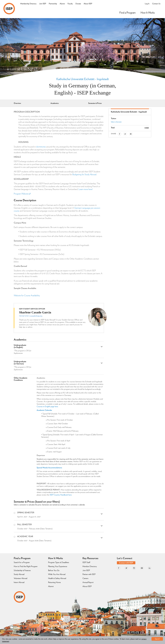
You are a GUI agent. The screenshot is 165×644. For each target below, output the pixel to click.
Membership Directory (28, 4)
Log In (147, 4)
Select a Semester (116, 122)
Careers (85, 578)
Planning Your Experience (58, 566)
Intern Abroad (19, 582)
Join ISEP (43, 4)
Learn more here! (86, 189)
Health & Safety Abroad (57, 578)
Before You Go (54, 570)
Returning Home (54, 582)
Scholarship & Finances (22, 570)
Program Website (22, 194)
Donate (78, 4)
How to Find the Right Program (26, 566)
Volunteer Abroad (21, 578)
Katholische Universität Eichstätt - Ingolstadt (83, 79)
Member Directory (90, 566)
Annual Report (88, 582)
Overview (17, 103)
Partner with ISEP (89, 574)
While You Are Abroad (57, 574)
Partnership (53, 4)
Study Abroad (19, 574)
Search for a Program (22, 562)
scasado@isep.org (36, 316)
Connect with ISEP (126, 563)
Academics (55, 103)
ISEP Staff (86, 562)
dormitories (41, 147)
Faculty (70, 4)
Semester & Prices (95, 103)
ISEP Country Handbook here (61, 495)
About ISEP (88, 4)
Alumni (62, 4)
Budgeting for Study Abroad (84, 174)
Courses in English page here (47, 406)
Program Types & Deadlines (59, 562)
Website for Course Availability (27, 295)
